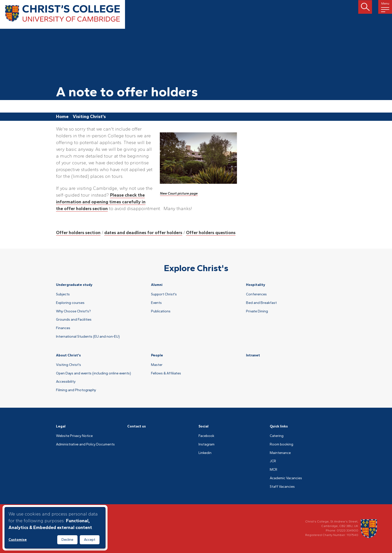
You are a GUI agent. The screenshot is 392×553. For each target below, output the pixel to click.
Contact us (136, 426)
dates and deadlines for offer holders (143, 233)
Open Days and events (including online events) (93, 373)
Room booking (281, 444)
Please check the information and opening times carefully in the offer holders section (101, 202)
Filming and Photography (76, 390)
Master (157, 365)
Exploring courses (70, 303)
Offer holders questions (211, 233)
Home (62, 117)
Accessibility (66, 382)
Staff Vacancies (282, 487)
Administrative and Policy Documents (85, 444)
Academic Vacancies (286, 478)
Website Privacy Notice (74, 436)
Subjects (63, 294)
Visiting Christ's (89, 117)
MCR (273, 470)
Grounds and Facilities (74, 320)
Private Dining (257, 311)
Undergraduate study (74, 285)
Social (203, 426)
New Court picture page (179, 193)
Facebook (206, 436)
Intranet (253, 355)
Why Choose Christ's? (73, 311)
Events (156, 303)
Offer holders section (78, 233)
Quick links (279, 426)
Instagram (206, 444)
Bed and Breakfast (261, 303)
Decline (67, 540)
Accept (90, 540)
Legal (61, 426)
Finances (63, 328)
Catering (277, 436)
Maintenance (280, 453)
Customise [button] (18, 540)
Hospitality (256, 285)
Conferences (256, 294)
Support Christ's (164, 294)
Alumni (157, 285)
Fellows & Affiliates (166, 373)
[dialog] (55, 528)
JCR (273, 461)
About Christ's (68, 355)
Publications (161, 311)
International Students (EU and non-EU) (88, 337)
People (157, 355)
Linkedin (205, 453)
